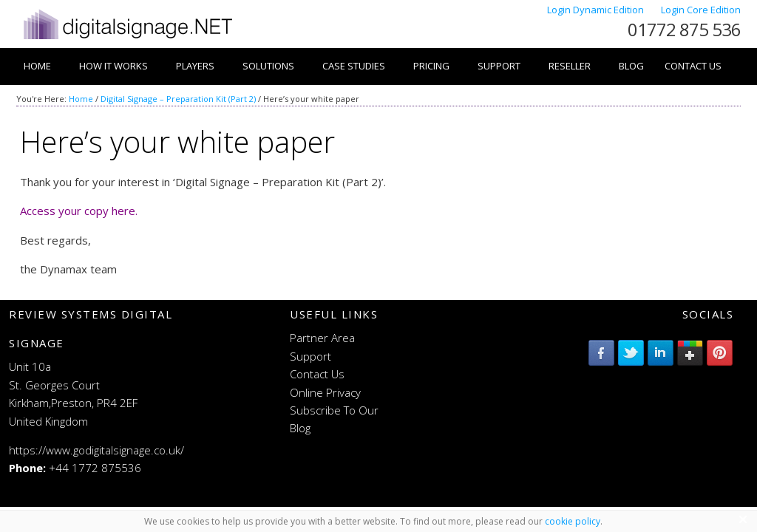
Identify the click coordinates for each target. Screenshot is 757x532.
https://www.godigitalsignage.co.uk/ (96, 450)
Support (499, 66)
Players (195, 66)
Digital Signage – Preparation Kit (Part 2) (178, 99)
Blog (631, 66)
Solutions (268, 66)
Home (37, 66)
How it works (113, 66)
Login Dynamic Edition (597, 10)
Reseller (570, 66)
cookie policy (573, 521)
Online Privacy (325, 392)
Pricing (431, 66)
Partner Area (322, 338)
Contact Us (693, 66)
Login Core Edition (701, 10)
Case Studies (354, 66)
